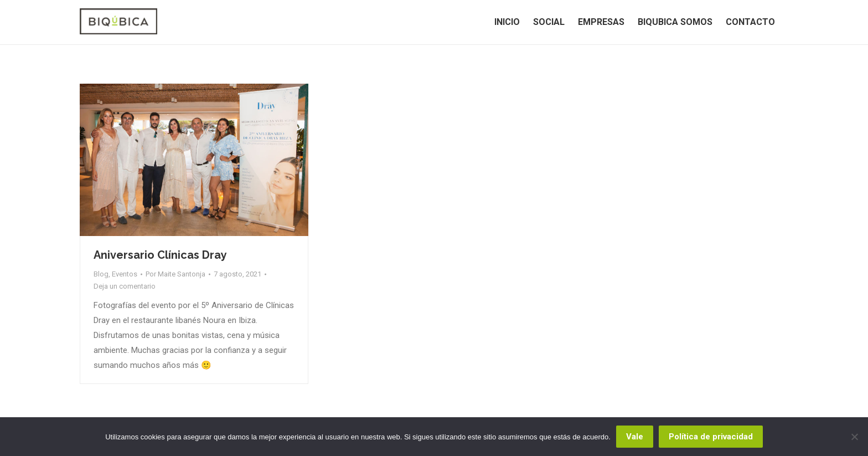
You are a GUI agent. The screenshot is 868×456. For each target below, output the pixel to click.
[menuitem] (507, 22)
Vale (635, 437)
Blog (101, 274)
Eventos (125, 274)
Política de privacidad (711, 437)
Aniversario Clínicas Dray (160, 255)
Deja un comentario (125, 286)
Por (175, 274)
